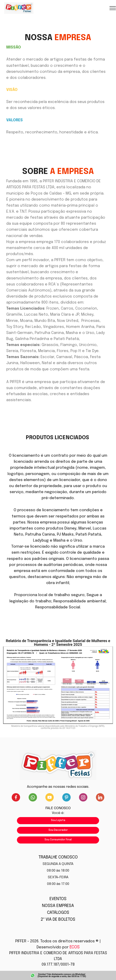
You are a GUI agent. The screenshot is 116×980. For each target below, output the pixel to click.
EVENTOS (58, 899)
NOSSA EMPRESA (58, 906)
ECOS (75, 947)
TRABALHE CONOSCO (58, 857)
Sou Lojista (58, 820)
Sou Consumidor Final (58, 840)
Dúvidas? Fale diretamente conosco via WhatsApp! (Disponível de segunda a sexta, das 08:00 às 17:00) (62, 975)
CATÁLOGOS (58, 913)
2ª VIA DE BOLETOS (58, 920)
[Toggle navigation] (113, 8)
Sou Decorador (58, 830)
